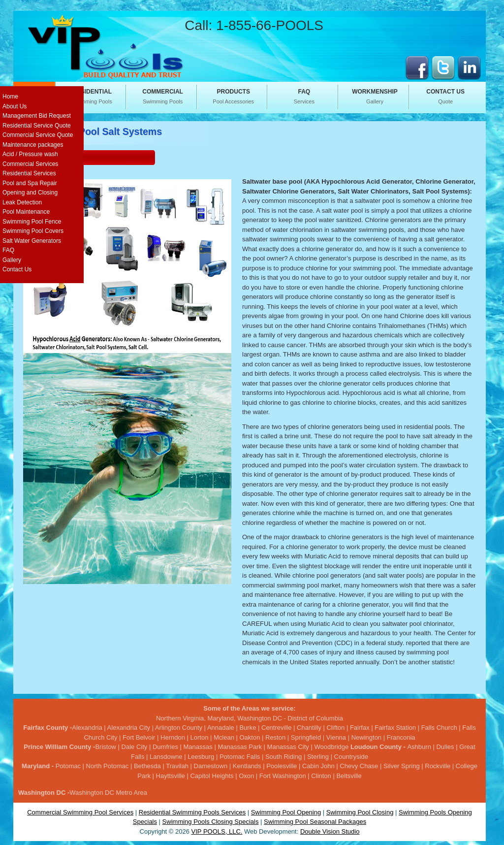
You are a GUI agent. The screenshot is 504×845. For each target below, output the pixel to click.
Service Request (53, 157)
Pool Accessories (233, 96)
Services (304, 96)
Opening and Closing (30, 193)
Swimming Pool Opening (286, 812)
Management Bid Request (37, 116)
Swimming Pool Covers (33, 231)
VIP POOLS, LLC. (217, 831)
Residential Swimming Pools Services (192, 812)
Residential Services (29, 173)
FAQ (8, 250)
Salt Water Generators (32, 241)
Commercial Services (30, 164)
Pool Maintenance (26, 212)
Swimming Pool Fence (32, 222)
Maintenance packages (33, 145)
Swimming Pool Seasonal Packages (315, 822)
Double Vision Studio (330, 831)
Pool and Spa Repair (30, 183)
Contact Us (17, 269)
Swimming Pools (92, 96)
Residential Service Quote (37, 126)
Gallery (375, 96)
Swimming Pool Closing (360, 812)
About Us (15, 106)
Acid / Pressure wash (30, 154)
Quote (445, 96)
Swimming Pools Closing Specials (211, 822)
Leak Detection (22, 202)
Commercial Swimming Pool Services (80, 812)
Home (10, 97)
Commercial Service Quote (38, 135)
